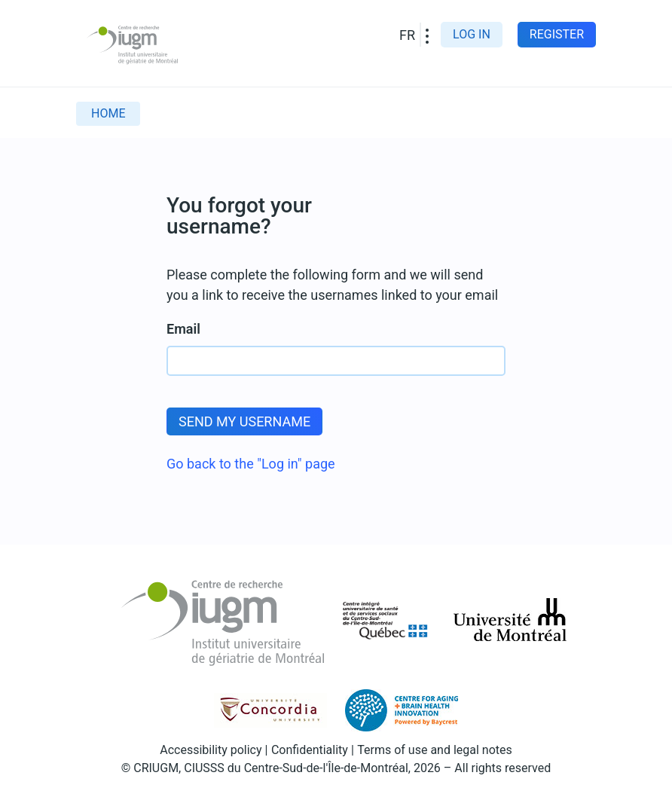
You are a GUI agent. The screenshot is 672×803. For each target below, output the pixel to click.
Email (183, 329)
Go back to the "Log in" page (251, 464)
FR (407, 35)
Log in (472, 34)
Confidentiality (310, 750)
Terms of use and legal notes (435, 750)
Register (557, 34)
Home (108, 113)
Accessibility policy (211, 750)
